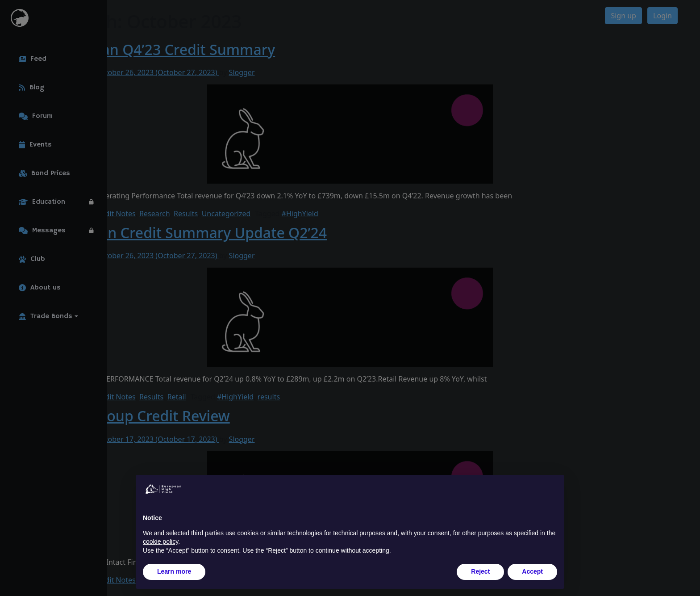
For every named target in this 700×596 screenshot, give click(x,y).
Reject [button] (480, 571)
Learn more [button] (174, 571)
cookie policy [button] (160, 541)
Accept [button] (532, 571)
